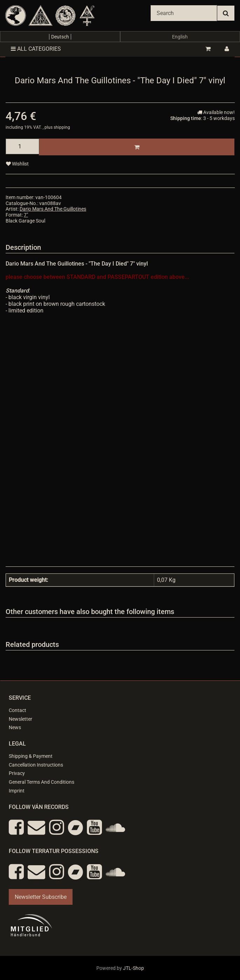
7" (26, 215)
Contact (18, 710)
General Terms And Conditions (42, 782)
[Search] (184, 13)
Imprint (17, 791)
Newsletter (20, 719)
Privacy (17, 773)
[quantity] (22, 146)
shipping (62, 127)
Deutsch (60, 37)
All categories (36, 49)
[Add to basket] (137, 147)
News (15, 727)
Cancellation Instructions (36, 765)
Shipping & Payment (31, 756)
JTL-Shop (133, 968)
